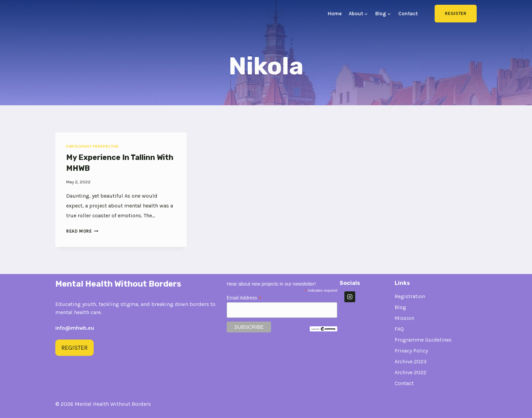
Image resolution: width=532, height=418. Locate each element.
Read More (82, 231)
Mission (404, 318)
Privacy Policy (411, 351)
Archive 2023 (411, 361)
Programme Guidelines (423, 340)
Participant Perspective (92, 147)
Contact (408, 14)
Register (456, 13)
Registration (410, 296)
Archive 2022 (411, 372)
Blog (400, 307)
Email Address (244, 298)
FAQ (399, 329)
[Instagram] (350, 297)
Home (335, 14)
